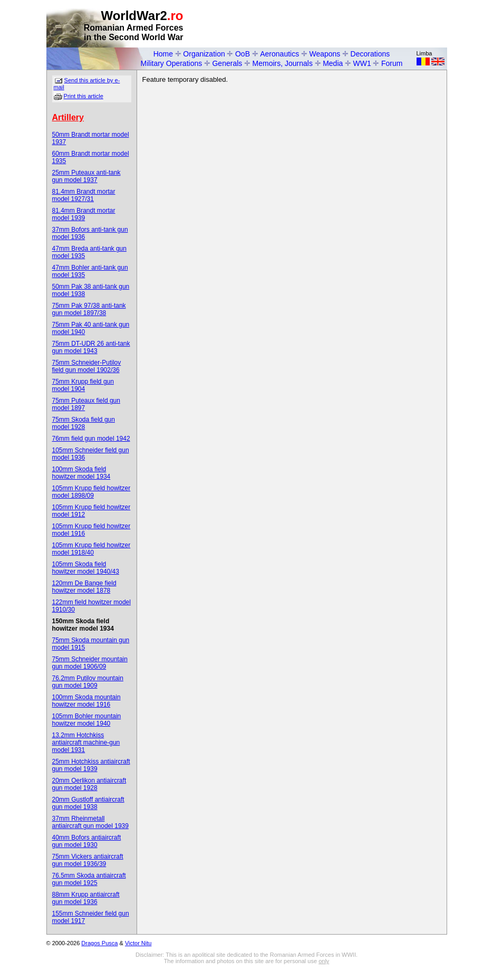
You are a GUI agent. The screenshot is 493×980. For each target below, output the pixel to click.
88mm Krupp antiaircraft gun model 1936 (86, 898)
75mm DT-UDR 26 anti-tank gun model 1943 (91, 347)
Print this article (84, 96)
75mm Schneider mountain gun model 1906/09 (90, 663)
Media (333, 63)
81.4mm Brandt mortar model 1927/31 (84, 195)
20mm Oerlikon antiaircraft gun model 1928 (89, 784)
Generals (227, 63)
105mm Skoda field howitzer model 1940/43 (86, 568)
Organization (204, 54)
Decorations (370, 54)
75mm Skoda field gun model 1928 (84, 423)
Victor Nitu (138, 943)
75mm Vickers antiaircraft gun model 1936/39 (88, 860)
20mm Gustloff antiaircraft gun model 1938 (88, 803)
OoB (243, 54)
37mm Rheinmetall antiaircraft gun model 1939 (90, 822)
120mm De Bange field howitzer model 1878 (84, 587)
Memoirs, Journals (283, 63)
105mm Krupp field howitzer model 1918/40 (91, 549)
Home (163, 54)
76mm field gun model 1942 (91, 439)
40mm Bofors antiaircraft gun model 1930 (87, 841)
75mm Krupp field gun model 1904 (83, 385)
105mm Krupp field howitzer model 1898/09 (91, 492)
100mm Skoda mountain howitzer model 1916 (86, 701)
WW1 (362, 63)
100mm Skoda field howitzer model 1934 (81, 473)
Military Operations (172, 63)
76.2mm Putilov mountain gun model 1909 (88, 682)
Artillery (68, 117)
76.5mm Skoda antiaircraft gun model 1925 (89, 879)
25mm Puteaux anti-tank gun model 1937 (86, 176)
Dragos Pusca (99, 943)
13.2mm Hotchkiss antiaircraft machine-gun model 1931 (86, 743)
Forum (392, 63)
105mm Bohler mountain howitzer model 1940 (87, 720)
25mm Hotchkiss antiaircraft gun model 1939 (91, 765)
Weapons (325, 54)
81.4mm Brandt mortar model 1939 (84, 214)
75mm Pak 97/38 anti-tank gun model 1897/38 (89, 309)
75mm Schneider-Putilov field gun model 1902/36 (87, 366)
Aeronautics (279, 54)
